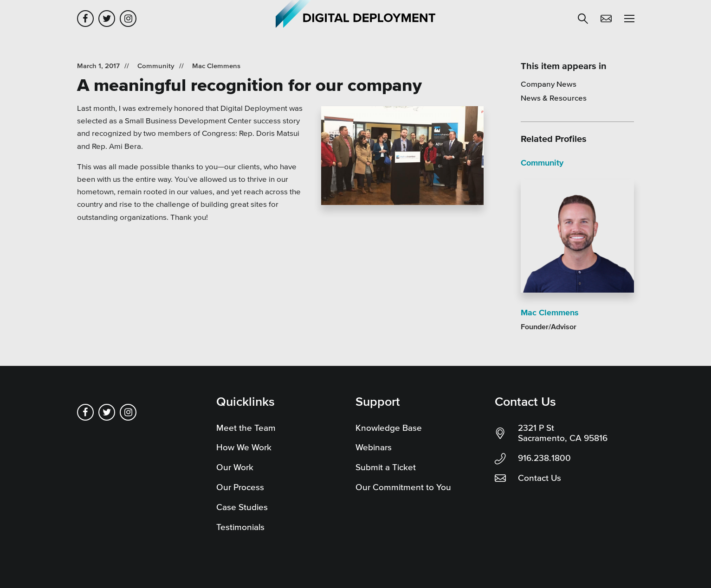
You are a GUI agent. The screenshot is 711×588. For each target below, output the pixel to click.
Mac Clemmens (216, 66)
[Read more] (402, 157)
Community (156, 66)
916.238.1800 (544, 458)
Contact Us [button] (606, 19)
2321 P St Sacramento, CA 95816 (563, 433)
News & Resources (554, 98)
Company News (549, 84)
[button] (583, 19)
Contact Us (540, 478)
